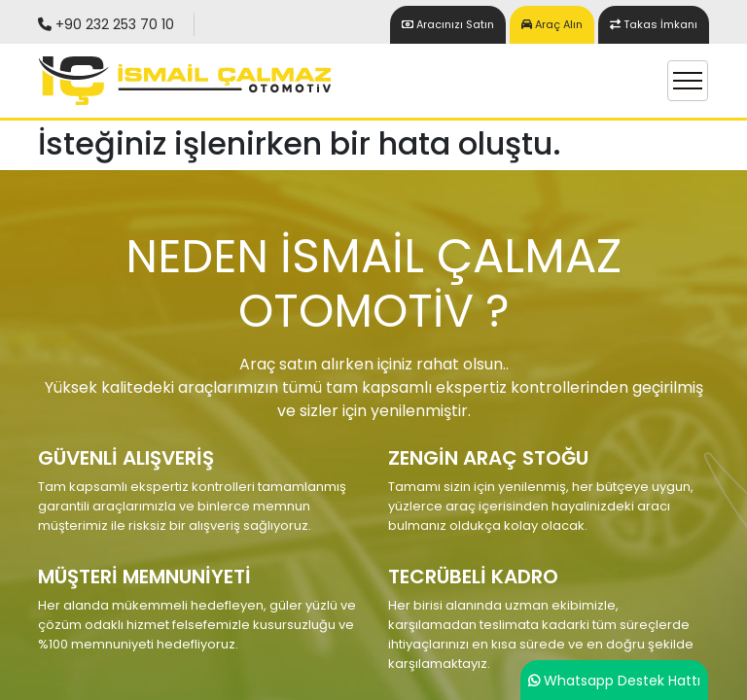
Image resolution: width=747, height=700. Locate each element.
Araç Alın (552, 24)
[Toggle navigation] (688, 81)
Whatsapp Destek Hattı (622, 681)
